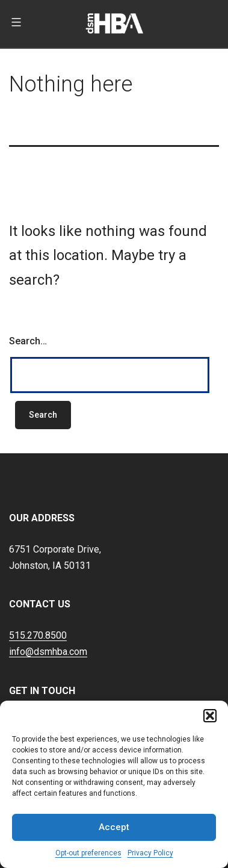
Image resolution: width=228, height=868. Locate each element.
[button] (210, 716)
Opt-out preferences (88, 853)
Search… (28, 341)
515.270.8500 (38, 635)
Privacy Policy (150, 853)
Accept (114, 827)
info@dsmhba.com (48, 652)
